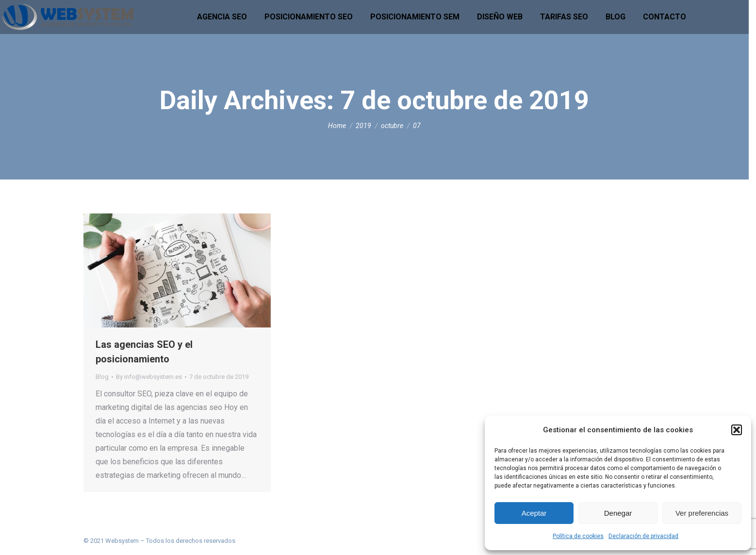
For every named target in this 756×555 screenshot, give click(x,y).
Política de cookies (578, 536)
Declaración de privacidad (643, 536)
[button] (737, 430)
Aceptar (534, 513)
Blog (102, 377)
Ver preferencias (702, 513)
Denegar (618, 513)
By (149, 377)
